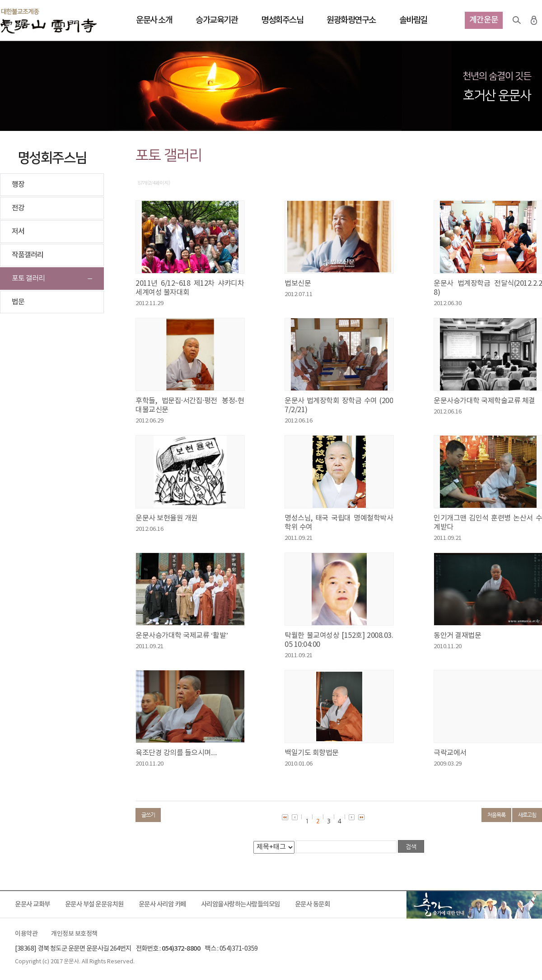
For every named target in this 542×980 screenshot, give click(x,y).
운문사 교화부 (33, 904)
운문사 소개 (154, 20)
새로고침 (527, 815)
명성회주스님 (282, 20)
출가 (474, 905)
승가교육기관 (217, 20)
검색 (517, 20)
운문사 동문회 (313, 904)
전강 (18, 208)
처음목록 (496, 815)
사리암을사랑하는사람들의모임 (241, 904)
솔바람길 (413, 20)
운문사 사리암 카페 (162, 904)
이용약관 (26, 934)
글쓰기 (148, 815)
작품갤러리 (28, 255)
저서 (18, 232)
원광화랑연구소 (351, 20)
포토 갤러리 (28, 279)
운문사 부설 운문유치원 (94, 904)
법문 (18, 302)
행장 (18, 185)
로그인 (534, 20)
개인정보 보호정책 (74, 934)
